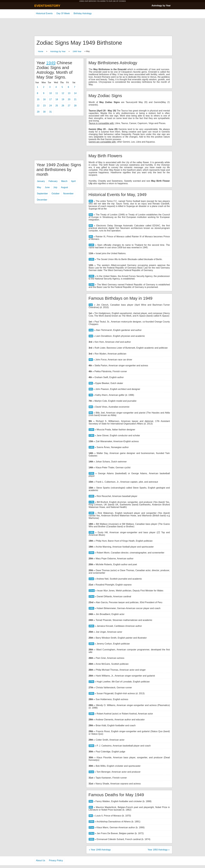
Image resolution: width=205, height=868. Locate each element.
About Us (41, 860)
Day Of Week (63, 13)
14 (75, 93)
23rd (91, 285)
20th (91, 276)
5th (91, 215)
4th (91, 201)
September (42, 194)
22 (38, 106)
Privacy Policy (56, 860)
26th (91, 644)
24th (91, 608)
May (39, 187)
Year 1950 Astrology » (159, 850)
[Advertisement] (103, 27)
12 (63, 93)
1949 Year (77, 51)
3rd (91, 336)
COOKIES (122, 1)
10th (91, 430)
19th (91, 532)
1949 (51, 63)
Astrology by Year (161, 6)
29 (38, 112)
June (47, 187)
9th (91, 237)
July (55, 187)
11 (57, 93)
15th (91, 473)
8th (91, 407)
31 (51, 112)
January (41, 181)
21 (75, 99)
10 (51, 93)
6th (91, 226)
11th (91, 245)
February (53, 181)
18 (57, 99)
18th (91, 513)
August (64, 187)
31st (91, 772)
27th (91, 682)
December (42, 200)
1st (91, 305)
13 (69, 93)
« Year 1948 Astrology (100, 850)
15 (38, 99)
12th (91, 259)
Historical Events (44, 13)
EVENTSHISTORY (47, 6)
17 (51, 99)
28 (75, 106)
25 (57, 106)
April (73, 181)
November (68, 194)
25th (91, 626)
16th (91, 496)
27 (69, 106)
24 (51, 106)
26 (63, 106)
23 (44, 106)
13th (91, 435)
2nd (91, 330)
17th (91, 502)
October (56, 194)
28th (91, 693)
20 (69, 99)
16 (44, 99)
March (64, 181)
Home (41, 51)
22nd (92, 591)
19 (63, 99)
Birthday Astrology (83, 13)
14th (91, 447)
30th (91, 746)
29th (91, 714)
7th (91, 395)
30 (44, 112)
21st (91, 579)
